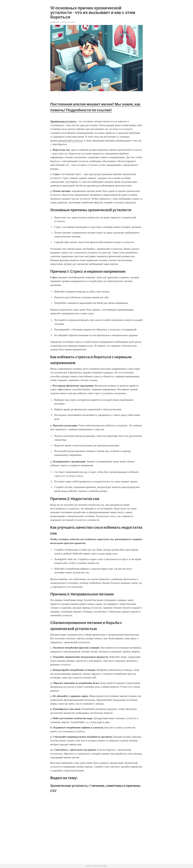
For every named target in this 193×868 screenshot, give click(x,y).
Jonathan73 (55, 22)
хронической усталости (70, 141)
